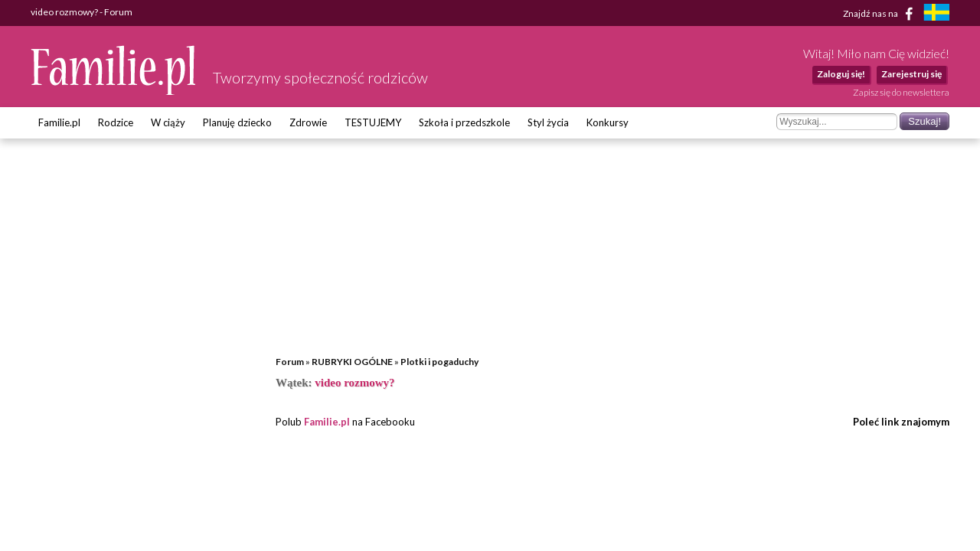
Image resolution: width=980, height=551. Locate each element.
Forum (290, 362)
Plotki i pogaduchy (439, 362)
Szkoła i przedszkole (464, 122)
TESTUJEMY (373, 122)
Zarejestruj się (911, 74)
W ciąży (168, 122)
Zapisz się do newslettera (901, 92)
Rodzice (116, 122)
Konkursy (608, 122)
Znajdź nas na (881, 14)
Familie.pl (59, 122)
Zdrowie (308, 122)
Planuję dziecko (237, 122)
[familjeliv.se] (936, 14)
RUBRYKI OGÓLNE (352, 362)
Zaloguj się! (841, 74)
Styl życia (548, 122)
